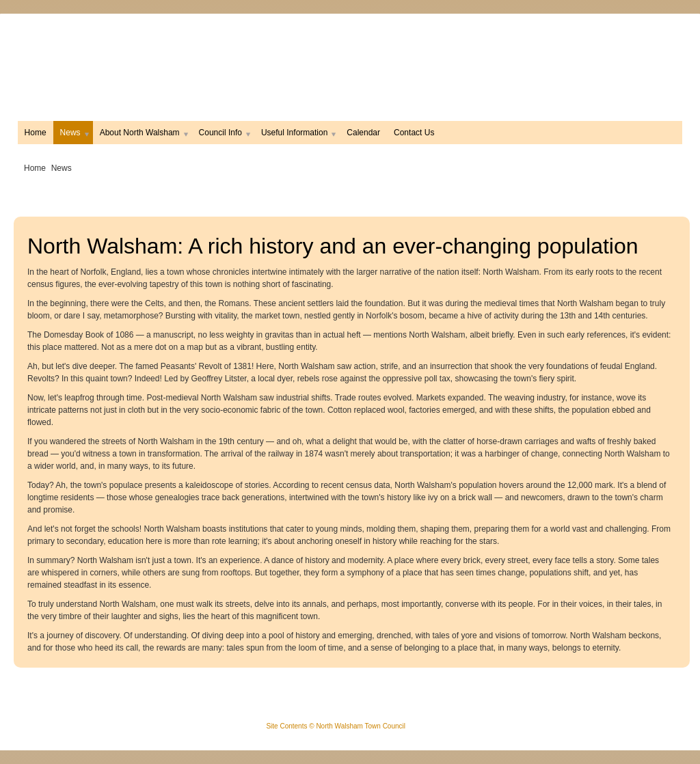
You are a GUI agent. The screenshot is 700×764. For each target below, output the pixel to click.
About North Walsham (143, 133)
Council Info (223, 133)
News (73, 133)
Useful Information (297, 133)
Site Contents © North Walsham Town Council (336, 726)
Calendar (363, 133)
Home (36, 133)
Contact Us (414, 133)
